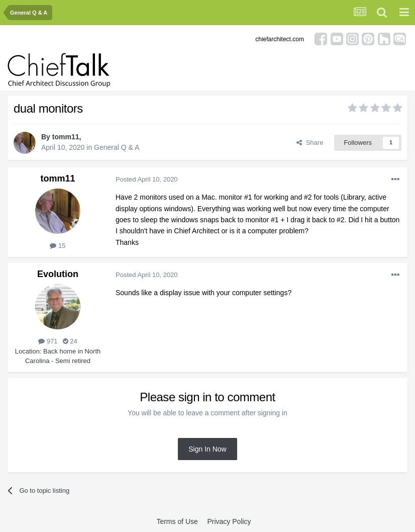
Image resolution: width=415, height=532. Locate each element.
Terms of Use (177, 521)
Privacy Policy (229, 521)
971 (48, 341)
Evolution (58, 274)
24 (70, 341)
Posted (147, 179)
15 (58, 246)
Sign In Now (207, 449)
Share (310, 143)
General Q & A (117, 147)
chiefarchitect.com (280, 39)
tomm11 (66, 137)
